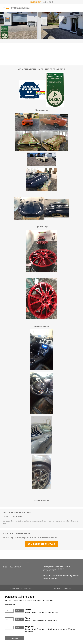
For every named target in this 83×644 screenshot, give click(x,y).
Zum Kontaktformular (41, 544)
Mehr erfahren (10, 605)
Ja (7, 611)
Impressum (57, 588)
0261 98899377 (17, 517)
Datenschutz (67, 588)
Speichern (14, 638)
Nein (18, 611)
